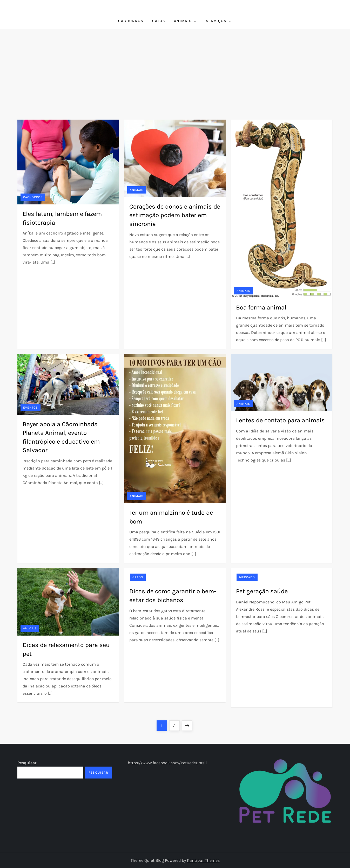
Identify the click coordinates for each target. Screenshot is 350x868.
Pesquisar (27, 763)
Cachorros (131, 21)
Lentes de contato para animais (280, 420)
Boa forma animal (261, 307)
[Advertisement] (175, 68)
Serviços (219, 21)
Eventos (31, 408)
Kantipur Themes (203, 860)
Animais (186, 21)
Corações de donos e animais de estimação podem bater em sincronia (175, 215)
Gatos (159, 21)
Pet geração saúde (262, 591)
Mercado (247, 577)
